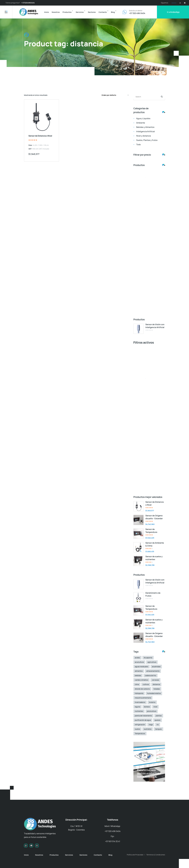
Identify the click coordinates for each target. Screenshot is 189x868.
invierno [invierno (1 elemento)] (152, 702)
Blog (113, 12)
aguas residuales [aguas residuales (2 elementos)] (142, 667)
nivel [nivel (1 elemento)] (155, 707)
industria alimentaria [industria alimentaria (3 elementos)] (143, 698)
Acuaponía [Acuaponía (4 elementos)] (148, 658)
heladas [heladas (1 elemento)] (157, 689)
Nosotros (56, 12)
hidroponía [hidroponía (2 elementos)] (139, 693)
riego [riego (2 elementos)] (151, 725)
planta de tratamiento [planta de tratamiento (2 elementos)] (143, 716)
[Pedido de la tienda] (115, 95)
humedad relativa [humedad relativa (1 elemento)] (154, 693)
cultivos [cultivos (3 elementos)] (146, 684)
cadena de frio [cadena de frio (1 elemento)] (150, 675)
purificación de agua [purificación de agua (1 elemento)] (143, 720)
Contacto (103, 12)
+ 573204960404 (28, 3)
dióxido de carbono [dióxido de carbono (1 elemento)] (142, 689)
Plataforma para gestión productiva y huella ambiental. (149, 773)
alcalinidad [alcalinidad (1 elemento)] (156, 667)
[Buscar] (162, 97)
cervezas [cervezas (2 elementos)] (155, 680)
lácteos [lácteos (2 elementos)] (147, 707)
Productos (67, 12)
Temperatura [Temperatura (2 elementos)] (140, 733)
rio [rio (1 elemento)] (158, 725)
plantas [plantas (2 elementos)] (159, 716)
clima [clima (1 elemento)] (137, 684)
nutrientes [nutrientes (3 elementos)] (139, 711)
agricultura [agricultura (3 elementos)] (152, 662)
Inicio (47, 12)
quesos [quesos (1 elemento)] (157, 720)
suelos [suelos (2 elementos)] (137, 729)
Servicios (80, 12)
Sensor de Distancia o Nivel (40, 136)
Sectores (92, 12)
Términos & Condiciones (156, 855)
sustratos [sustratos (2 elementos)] (148, 729)
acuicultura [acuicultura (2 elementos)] (139, 662)
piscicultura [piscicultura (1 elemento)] (152, 711)
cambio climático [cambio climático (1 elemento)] (142, 680)
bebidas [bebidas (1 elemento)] (138, 675)
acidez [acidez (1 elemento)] (137, 658)
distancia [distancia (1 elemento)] (156, 684)
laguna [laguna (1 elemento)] (138, 707)
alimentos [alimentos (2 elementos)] (139, 671)
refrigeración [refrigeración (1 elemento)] (140, 725)
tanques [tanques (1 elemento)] (158, 729)
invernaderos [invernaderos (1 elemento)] (140, 702)
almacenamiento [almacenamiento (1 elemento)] (153, 671)
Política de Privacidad (135, 855)
